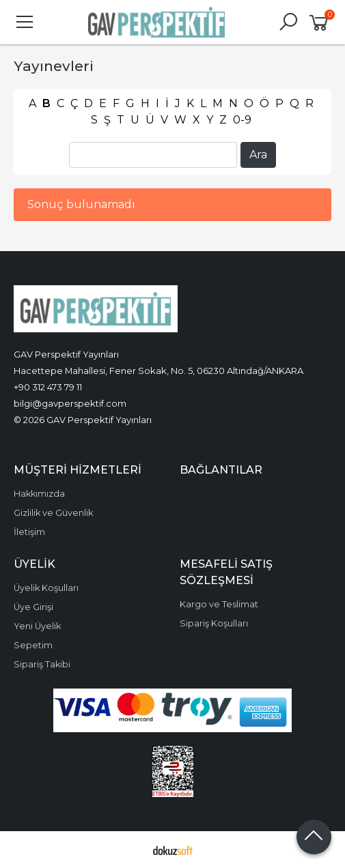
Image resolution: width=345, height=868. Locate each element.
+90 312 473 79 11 (48, 387)
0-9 (242, 120)
